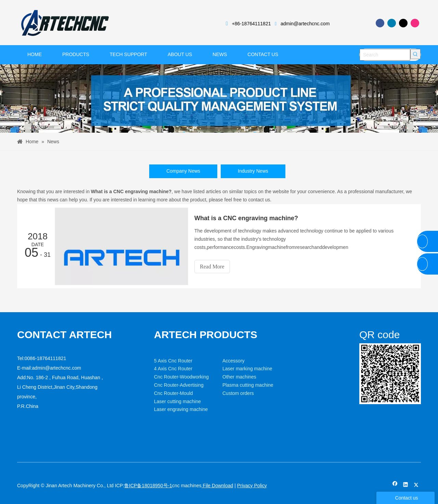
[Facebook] (380, 23)
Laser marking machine (247, 369)
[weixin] (390, 374)
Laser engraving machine (181, 409)
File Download (217, 486)
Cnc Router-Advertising (179, 385)
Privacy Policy (252, 486)
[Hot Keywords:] (415, 54)
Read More (212, 267)
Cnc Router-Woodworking (181, 377)
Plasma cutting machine (248, 385)
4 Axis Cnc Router (173, 369)
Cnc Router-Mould (173, 393)
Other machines (239, 377)
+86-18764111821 (251, 24)
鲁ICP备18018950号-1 (148, 486)
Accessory (234, 361)
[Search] (385, 55)
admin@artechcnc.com (305, 24)
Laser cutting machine (177, 401)
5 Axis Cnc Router (173, 361)
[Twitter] (403, 23)
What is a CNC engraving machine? (246, 218)
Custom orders (238, 393)
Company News (183, 171)
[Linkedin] (392, 23)
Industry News (253, 171)
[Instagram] (415, 23)
